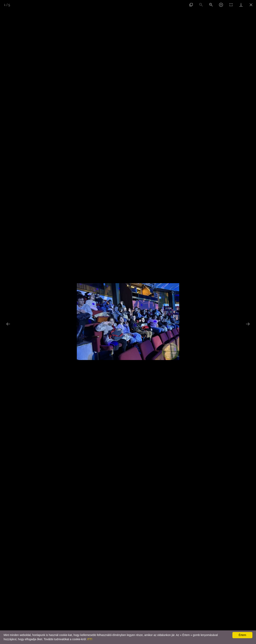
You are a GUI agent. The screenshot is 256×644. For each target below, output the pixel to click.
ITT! (90, 639)
